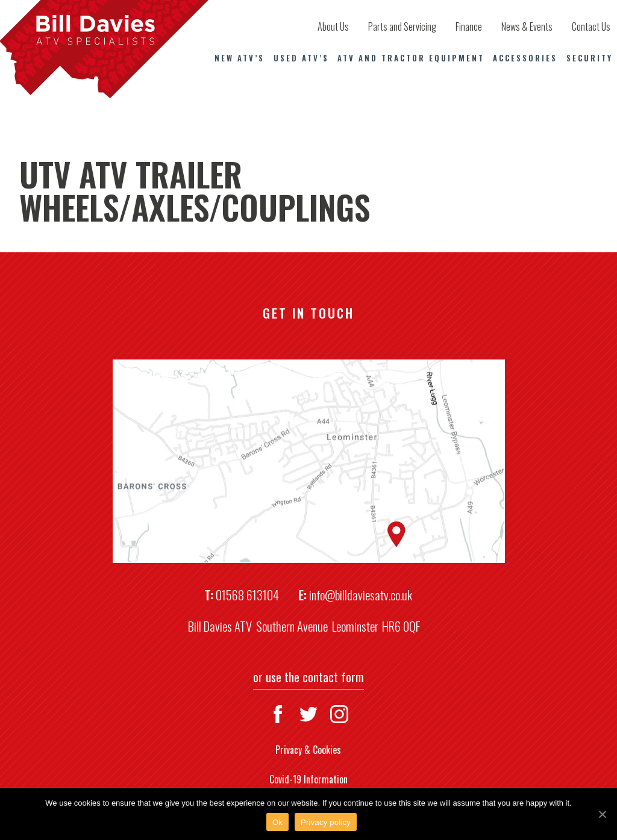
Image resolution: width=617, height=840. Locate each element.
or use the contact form (308, 677)
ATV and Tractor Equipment (411, 58)
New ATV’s (240, 58)
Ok (277, 822)
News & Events (527, 26)
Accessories (525, 58)
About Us (333, 26)
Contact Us (591, 26)
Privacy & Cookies (308, 750)
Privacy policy (326, 822)
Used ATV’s (301, 58)
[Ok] (602, 814)
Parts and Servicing (402, 26)
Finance (469, 26)
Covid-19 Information (308, 779)
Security (590, 58)
